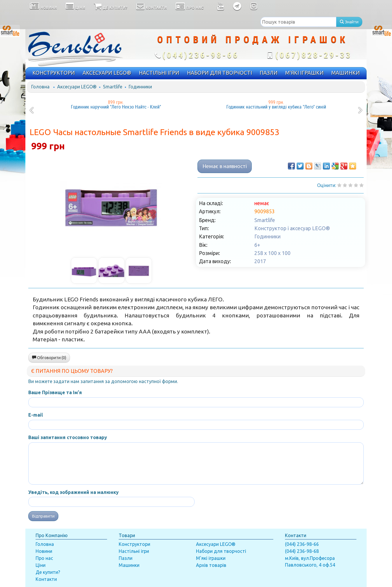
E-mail (36, 415)
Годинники (140, 87)
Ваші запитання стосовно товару (68, 437)
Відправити (43, 516)
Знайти (349, 22)
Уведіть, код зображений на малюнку (73, 492)
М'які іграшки (211, 558)
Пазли (126, 558)
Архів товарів (211, 565)
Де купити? (48, 572)
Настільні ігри (134, 551)
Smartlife (113, 87)
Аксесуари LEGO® (77, 87)
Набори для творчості (221, 551)
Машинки (129, 565)
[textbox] (298, 22)
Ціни (41, 565)
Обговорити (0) (49, 358)
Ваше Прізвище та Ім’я (55, 392)
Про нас (44, 558)
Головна (40, 87)
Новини (44, 551)
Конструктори (134, 544)
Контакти (46, 579)
